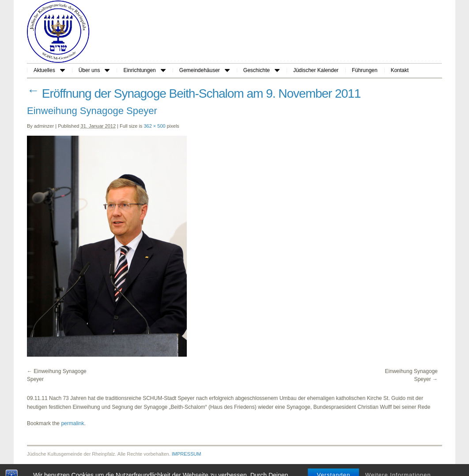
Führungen (365, 70)
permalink (72, 423)
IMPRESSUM (187, 454)
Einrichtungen (144, 70)
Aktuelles (49, 70)
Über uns (94, 70)
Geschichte (261, 70)
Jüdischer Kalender (316, 70)
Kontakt (400, 70)
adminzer (44, 126)
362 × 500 (154, 126)
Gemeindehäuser (204, 70)
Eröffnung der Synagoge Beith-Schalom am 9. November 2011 (194, 93)
